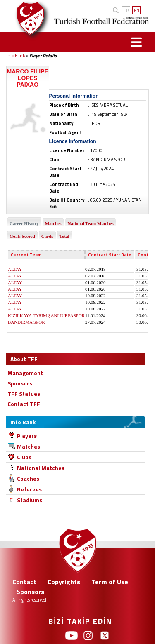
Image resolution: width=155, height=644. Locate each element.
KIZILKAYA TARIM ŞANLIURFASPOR (46, 315)
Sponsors (30, 592)
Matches (29, 446)
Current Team (26, 255)
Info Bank (16, 56)
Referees (29, 489)
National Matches (41, 468)
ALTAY (15, 269)
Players (27, 436)
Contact (24, 582)
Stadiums (30, 500)
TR (126, 11)
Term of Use (110, 582)
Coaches (28, 478)
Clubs (24, 457)
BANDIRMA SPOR (26, 322)
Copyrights (64, 582)
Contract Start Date (110, 255)
